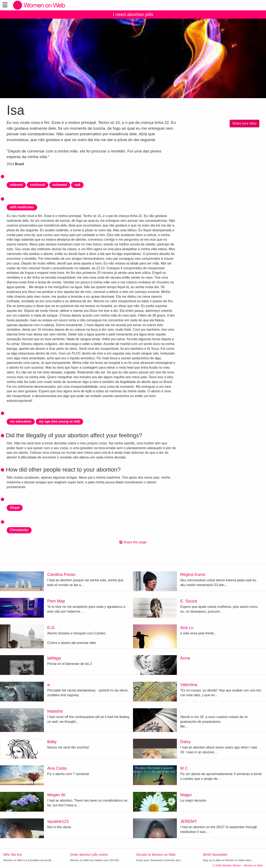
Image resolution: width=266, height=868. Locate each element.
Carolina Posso (61, 574)
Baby (52, 742)
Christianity (19, 530)
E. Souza (189, 601)
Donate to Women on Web (156, 855)
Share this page (133, 542)
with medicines (22, 207)
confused (38, 185)
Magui (186, 795)
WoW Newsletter (215, 855)
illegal (15, 508)
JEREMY (189, 821)
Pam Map (56, 601)
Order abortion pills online (89, 855)
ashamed (60, 185)
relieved (16, 185)
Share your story (244, 123)
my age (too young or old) (59, 421)
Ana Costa (57, 768)
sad (77, 185)
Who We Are (13, 855)
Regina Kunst (193, 574)
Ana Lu (187, 628)
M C (184, 768)
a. (49, 685)
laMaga (54, 658)
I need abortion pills (133, 14)
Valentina (189, 685)
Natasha (55, 711)
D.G (51, 628)
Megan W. (57, 795)
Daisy (185, 742)
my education (21, 421)
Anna (185, 658)
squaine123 (58, 821)
